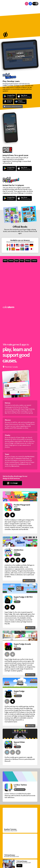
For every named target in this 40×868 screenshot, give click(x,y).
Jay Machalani (30, 457)
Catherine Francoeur (22, 458)
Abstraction (15, 466)
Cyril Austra (22, 464)
